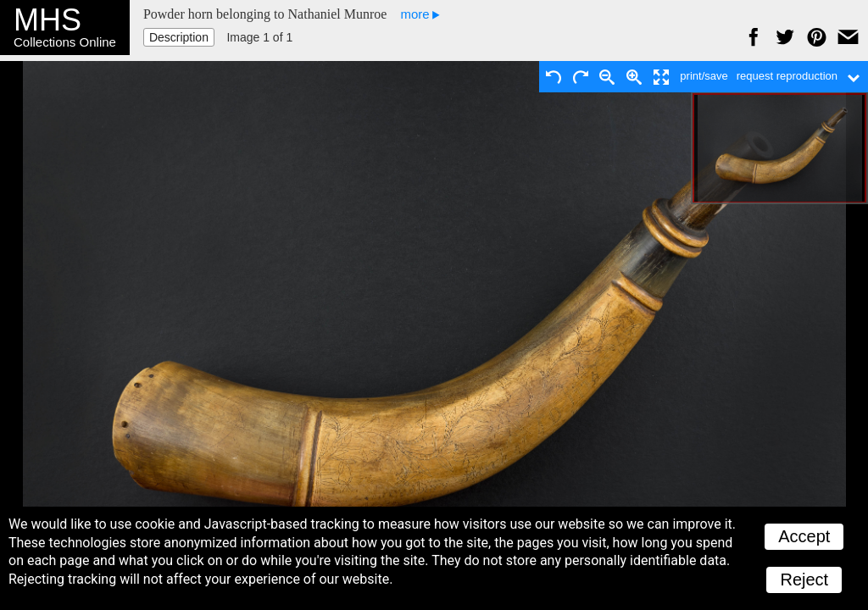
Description (179, 37)
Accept (804, 536)
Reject (804, 579)
